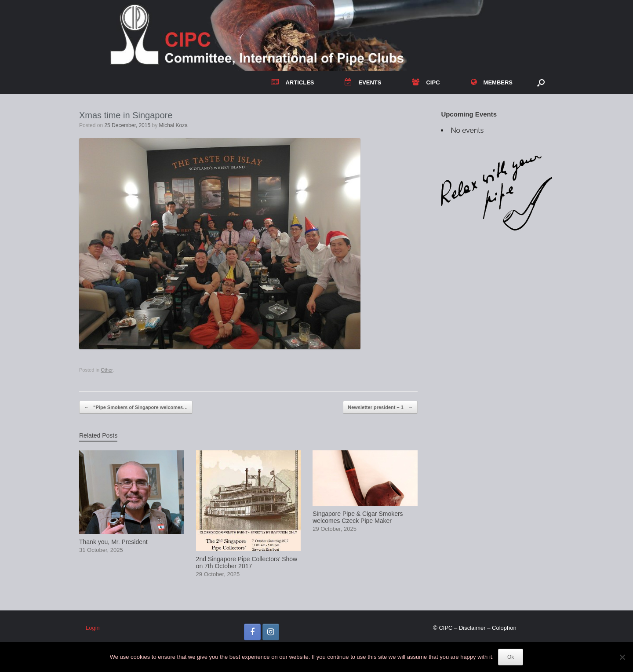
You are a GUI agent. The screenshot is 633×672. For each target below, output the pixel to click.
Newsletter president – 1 (380, 407)
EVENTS (363, 82)
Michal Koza (173, 125)
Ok (511, 657)
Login (93, 628)
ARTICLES (292, 82)
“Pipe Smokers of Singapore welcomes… (136, 407)
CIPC (426, 82)
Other (107, 370)
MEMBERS (492, 82)
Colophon (504, 628)
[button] (541, 82)
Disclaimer (472, 628)
